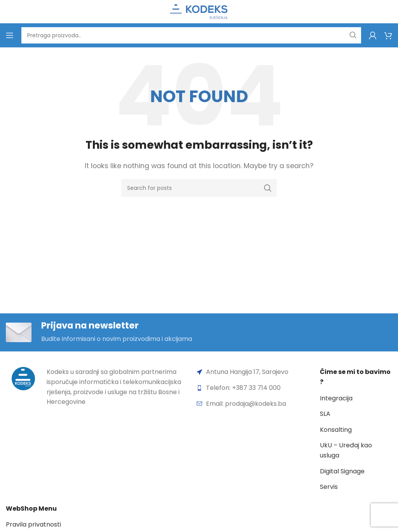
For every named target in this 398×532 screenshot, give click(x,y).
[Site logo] (199, 11)
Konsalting (336, 430)
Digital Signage (342, 472)
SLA (325, 414)
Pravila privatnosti (33, 525)
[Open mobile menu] (10, 35)
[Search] (191, 35)
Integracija (336, 399)
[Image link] (23, 379)
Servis (329, 487)
